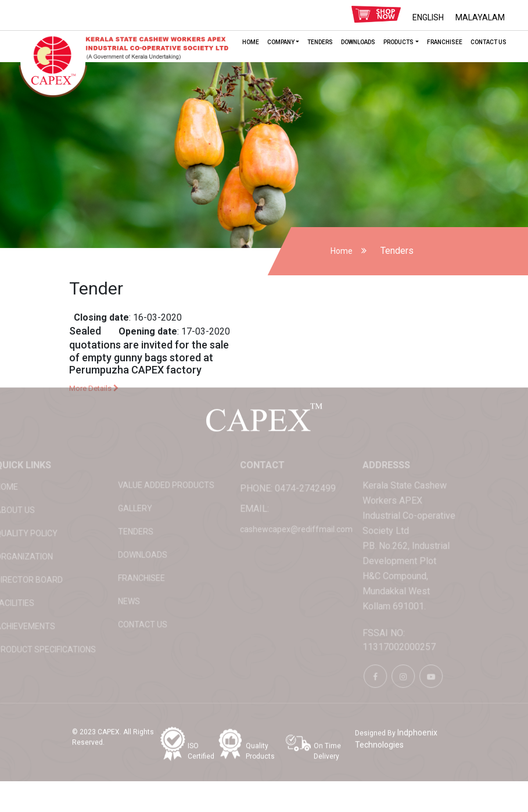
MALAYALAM (480, 17)
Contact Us (489, 42)
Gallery (116, 490)
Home (342, 251)
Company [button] (281, 42)
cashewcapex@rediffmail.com (278, 511)
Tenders (320, 42)
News (110, 583)
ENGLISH (428, 17)
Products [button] (398, 42)
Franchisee (445, 42)
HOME (251, 42)
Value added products (148, 466)
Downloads (358, 42)
